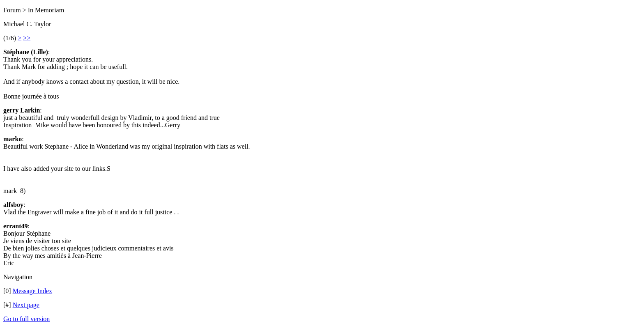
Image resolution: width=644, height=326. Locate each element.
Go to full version (26, 319)
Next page (26, 305)
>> (27, 38)
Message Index (32, 291)
